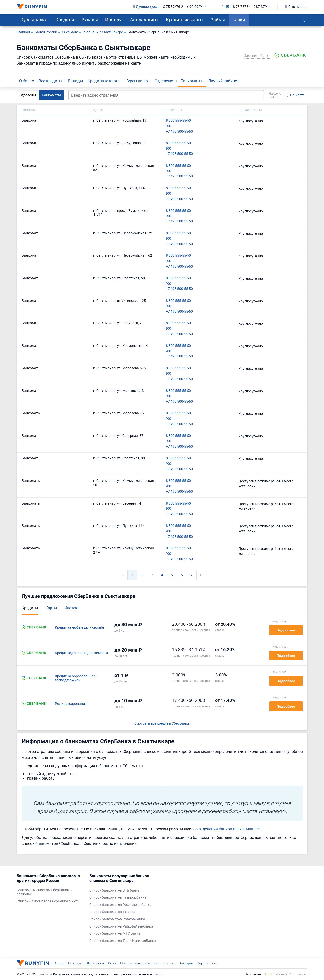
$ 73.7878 (241, 7)
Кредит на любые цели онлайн (79, 628)
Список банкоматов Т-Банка (112, 912)
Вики (112, 963)
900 (169, 126)
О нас (60, 963)
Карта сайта (207, 963)
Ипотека (114, 20)
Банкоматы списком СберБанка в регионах (44, 892)
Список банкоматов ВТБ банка (115, 890)
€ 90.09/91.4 (197, 7)
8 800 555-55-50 (178, 121)
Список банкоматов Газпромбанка (118, 898)
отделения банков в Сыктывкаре (229, 829)
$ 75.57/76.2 (173, 7)
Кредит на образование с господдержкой (75, 678)
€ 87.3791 (261, 7)
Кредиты (65, 20)
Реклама (76, 963)
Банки (239, 20)
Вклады (90, 20)
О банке (26, 81)
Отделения (165, 81)
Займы (218, 20)
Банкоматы (191, 81)
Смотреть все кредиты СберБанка (162, 723)
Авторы (186, 963)
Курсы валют (34, 20)
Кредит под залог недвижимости (81, 653)
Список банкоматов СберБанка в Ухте (48, 901)
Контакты (96, 963)
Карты (51, 608)
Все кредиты (50, 81)
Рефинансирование (71, 704)
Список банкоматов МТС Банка (115, 934)
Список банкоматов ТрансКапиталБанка (123, 941)
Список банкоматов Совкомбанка (117, 919)
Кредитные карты (185, 20)
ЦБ (225, 7)
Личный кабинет (223, 81)
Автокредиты (144, 20)
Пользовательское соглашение (148, 963)
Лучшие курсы (146, 7)
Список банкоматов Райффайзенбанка (121, 926)
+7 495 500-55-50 (179, 131)
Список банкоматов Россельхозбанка (120, 905)
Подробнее (286, 630)
